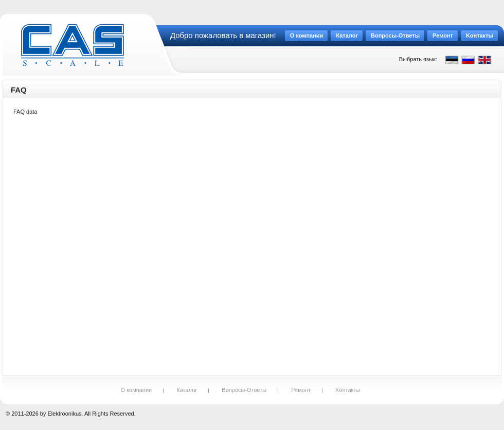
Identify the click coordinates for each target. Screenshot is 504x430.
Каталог (187, 390)
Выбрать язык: (418, 59)
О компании (137, 390)
